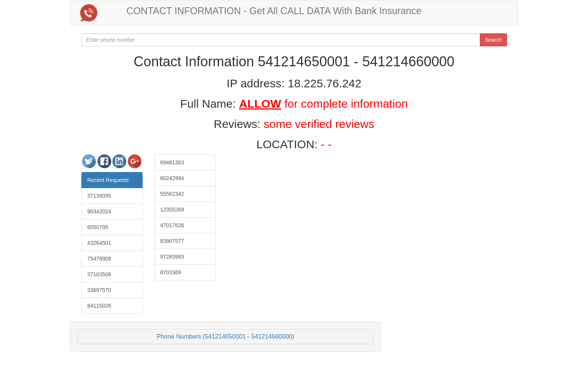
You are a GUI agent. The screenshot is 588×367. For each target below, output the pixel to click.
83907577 (172, 241)
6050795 (98, 227)
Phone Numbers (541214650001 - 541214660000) (226, 337)
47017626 (172, 225)
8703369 (171, 272)
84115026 (99, 306)
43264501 (99, 243)
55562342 (172, 194)
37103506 (99, 274)
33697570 (99, 290)
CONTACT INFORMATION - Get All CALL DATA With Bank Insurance (274, 11)
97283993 (172, 257)
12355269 (172, 210)
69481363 (172, 162)
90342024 (99, 211)
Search (493, 40)
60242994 (172, 178)
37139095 (99, 196)
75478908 (99, 259)
